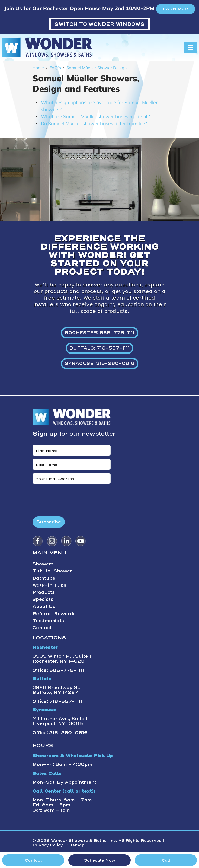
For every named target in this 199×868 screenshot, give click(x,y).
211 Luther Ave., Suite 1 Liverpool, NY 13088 (60, 721)
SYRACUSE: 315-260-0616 (100, 363)
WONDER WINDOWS (100, 24)
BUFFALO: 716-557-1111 (100, 348)
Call (166, 860)
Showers (43, 564)
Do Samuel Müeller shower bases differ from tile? (94, 124)
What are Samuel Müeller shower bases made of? (95, 116)
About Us (44, 606)
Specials (43, 599)
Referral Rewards (54, 614)
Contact (42, 628)
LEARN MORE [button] (176, 9)
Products (44, 592)
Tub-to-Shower (52, 571)
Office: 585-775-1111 (58, 670)
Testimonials (48, 621)
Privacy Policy (48, 845)
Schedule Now (100, 860)
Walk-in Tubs (49, 585)
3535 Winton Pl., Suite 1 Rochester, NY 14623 (62, 659)
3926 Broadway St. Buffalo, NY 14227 (56, 690)
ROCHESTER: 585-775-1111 (100, 333)
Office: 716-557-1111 (57, 701)
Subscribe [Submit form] (49, 522)
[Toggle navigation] (190, 47)
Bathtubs (44, 578)
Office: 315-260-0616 (60, 733)
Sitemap (76, 845)
